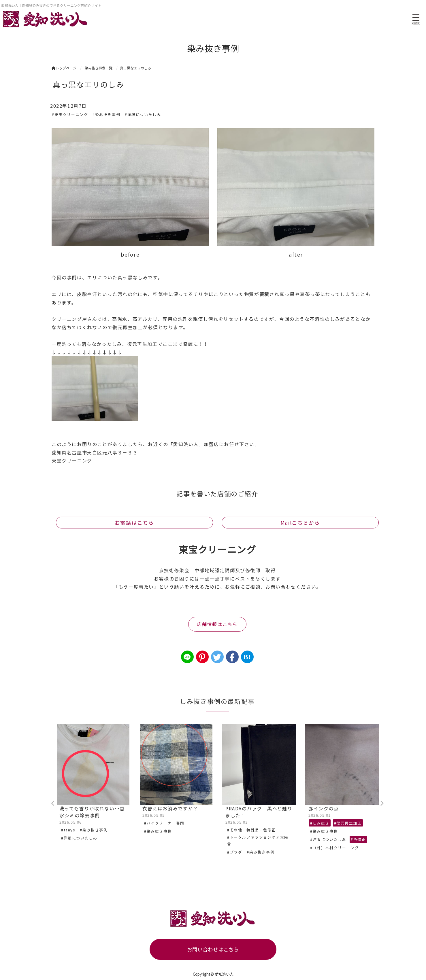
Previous (53, 803)
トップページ (64, 68)
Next (382, 803)
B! (247, 657)
